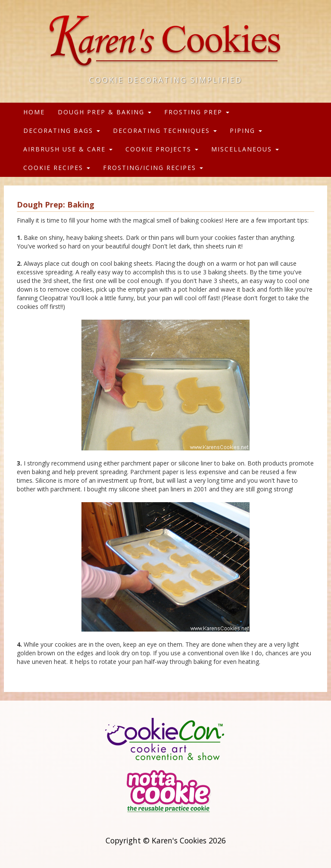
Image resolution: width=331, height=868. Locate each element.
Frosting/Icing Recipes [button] (153, 168)
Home (34, 112)
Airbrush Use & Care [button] (68, 149)
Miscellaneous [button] (245, 149)
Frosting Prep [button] (197, 112)
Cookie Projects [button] (162, 149)
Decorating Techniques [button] (165, 131)
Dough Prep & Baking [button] (105, 112)
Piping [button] (246, 131)
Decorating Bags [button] (62, 131)
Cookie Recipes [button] (57, 168)
